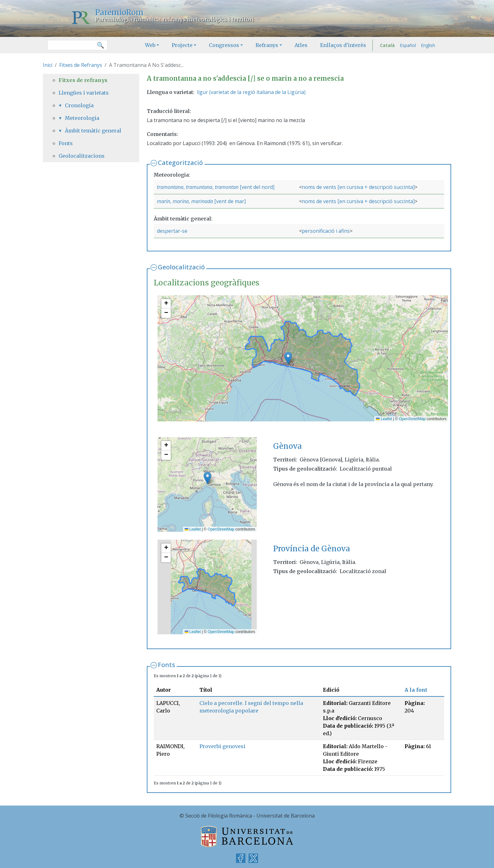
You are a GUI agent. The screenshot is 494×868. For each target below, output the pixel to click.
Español (408, 45)
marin (164, 201)
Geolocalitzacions (82, 156)
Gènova (287, 446)
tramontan (227, 187)
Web (150, 45)
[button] (288, 358)
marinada (202, 201)
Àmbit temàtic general (93, 131)
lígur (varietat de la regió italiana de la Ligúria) (251, 92)
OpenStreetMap (412, 419)
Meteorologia (82, 118)
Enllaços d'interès (343, 45)
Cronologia (79, 105)
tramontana (170, 187)
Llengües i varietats (84, 93)
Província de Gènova (312, 549)
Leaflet (384, 419)
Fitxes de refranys (83, 80)
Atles (301, 45)
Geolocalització (181, 267)
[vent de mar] (229, 201)
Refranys (267, 45)
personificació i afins (326, 231)
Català (387, 45)
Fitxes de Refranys (81, 65)
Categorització (180, 163)
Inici (48, 65)
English (428, 45)
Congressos (224, 45)
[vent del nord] (256, 187)
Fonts (167, 665)
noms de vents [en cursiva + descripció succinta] (358, 187)
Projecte (182, 45)
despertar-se (172, 231)
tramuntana (199, 187)
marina (181, 201)
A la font (416, 690)
